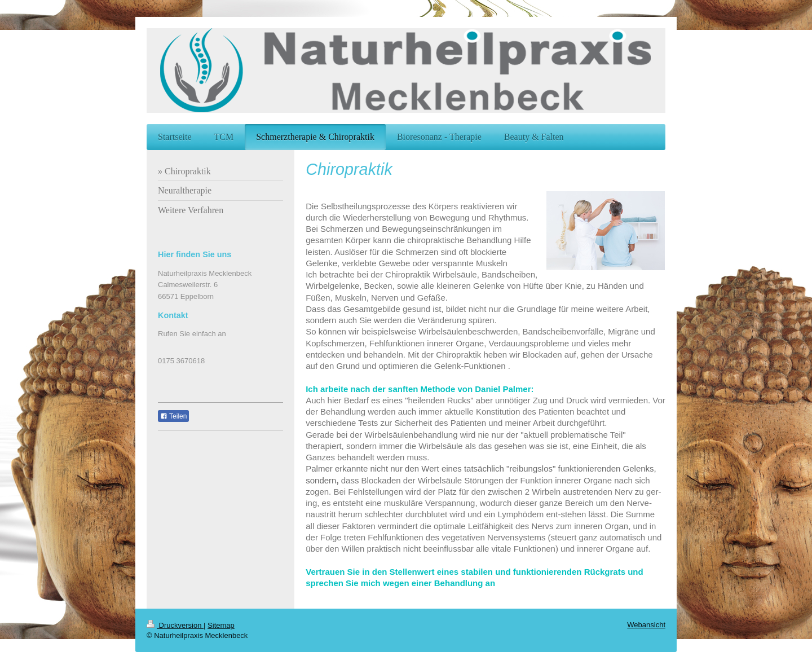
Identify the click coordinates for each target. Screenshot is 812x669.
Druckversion (175, 625)
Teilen (173, 416)
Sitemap (221, 625)
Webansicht (646, 625)
